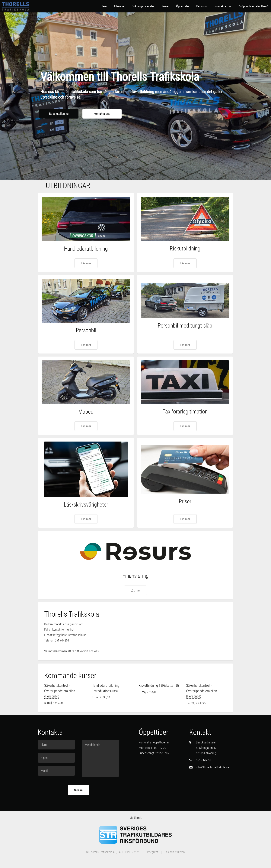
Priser (165, 6)
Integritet (153, 852)
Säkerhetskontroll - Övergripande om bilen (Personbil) (60, 691)
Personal (202, 6)
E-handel (119, 6)
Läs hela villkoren (175, 852)
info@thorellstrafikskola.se (212, 767)
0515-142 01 (203, 760)
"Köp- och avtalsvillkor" (253, 6)
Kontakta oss (223, 6)
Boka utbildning (59, 114)
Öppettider (183, 6)
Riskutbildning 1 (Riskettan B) (159, 685)
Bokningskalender (143, 6)
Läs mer (86, 263)
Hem (104, 6)
